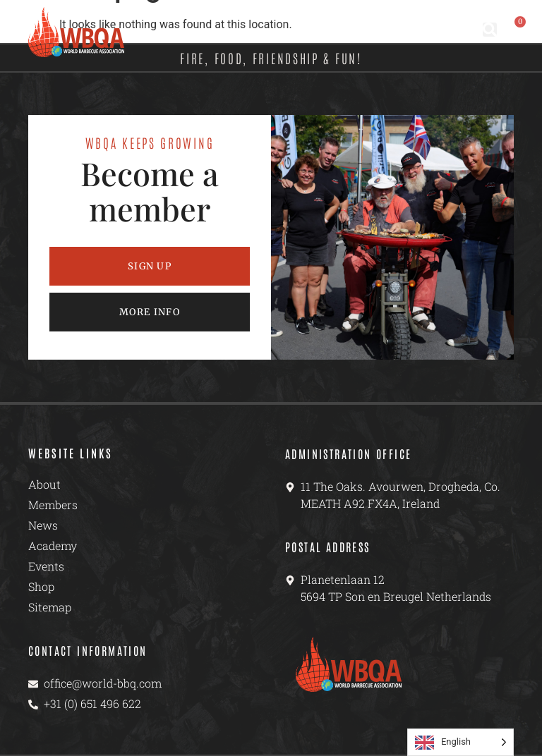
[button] (490, 30)
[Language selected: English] (460, 742)
